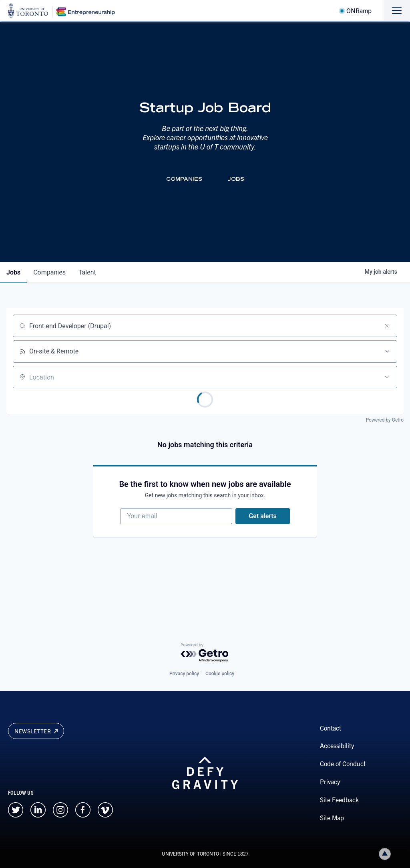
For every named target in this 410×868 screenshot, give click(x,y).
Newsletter (36, 731)
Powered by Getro (385, 420)
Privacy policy (184, 674)
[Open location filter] (387, 377)
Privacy (330, 781)
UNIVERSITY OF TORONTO (190, 853)
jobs (13, 272)
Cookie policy (220, 674)
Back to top (386, 854)
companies (49, 272)
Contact (331, 728)
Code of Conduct (343, 763)
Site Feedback (339, 799)
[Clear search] (387, 326)
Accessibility (337, 745)
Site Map (332, 818)
